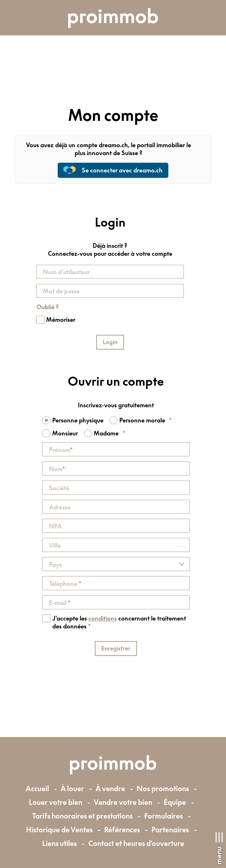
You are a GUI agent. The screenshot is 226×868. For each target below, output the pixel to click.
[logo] (113, 18)
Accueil (37, 788)
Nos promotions (163, 788)
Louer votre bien (56, 802)
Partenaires (170, 830)
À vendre (110, 788)
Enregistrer (116, 648)
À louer (72, 788)
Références (122, 830)
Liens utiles (59, 843)
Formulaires (163, 816)
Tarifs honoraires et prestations (82, 816)
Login (110, 342)
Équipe (175, 802)
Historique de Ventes (59, 830)
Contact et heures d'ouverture (136, 843)
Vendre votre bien (123, 802)
